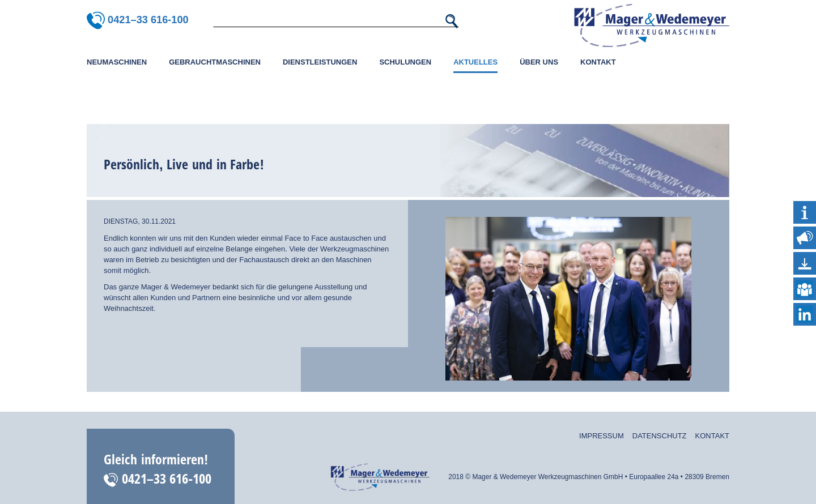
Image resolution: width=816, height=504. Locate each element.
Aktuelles (475, 62)
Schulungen (405, 62)
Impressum (602, 436)
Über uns (539, 62)
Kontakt (598, 62)
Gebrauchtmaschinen (215, 62)
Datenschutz (660, 436)
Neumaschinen (117, 62)
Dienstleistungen (320, 62)
